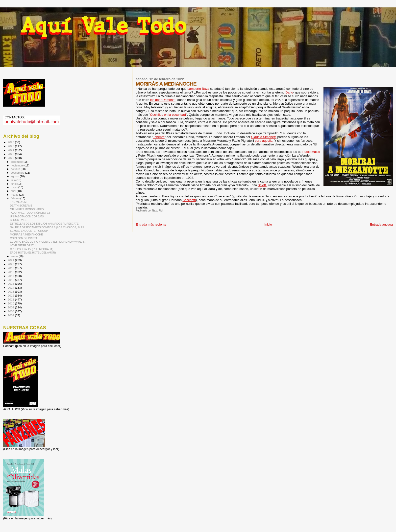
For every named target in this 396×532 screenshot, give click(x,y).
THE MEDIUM (18, 202)
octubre (16, 169)
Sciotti (262, 185)
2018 (11, 272)
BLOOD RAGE (19, 220)
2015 (11, 284)
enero (15, 256)
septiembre (18, 173)
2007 (11, 315)
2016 (11, 280)
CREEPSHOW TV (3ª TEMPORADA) (32, 249)
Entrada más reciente (151, 224)
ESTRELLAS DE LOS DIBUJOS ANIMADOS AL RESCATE (44, 224)
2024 (11, 150)
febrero (16, 198)
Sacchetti (189, 200)
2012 (11, 295)
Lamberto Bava (198, 89)
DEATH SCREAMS (21, 206)
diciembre (17, 162)
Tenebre (159, 137)
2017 (11, 276)
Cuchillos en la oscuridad (168, 115)
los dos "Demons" (163, 100)
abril (14, 191)
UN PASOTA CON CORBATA (27, 216)
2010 (11, 303)
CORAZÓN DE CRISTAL (24, 238)
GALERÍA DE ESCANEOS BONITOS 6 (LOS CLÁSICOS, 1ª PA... (48, 227)
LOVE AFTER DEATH (23, 245)
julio (14, 180)
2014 (11, 288)
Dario (289, 92)
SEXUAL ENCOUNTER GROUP (29, 231)
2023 (11, 154)
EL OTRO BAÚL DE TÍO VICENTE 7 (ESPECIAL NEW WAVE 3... (48, 242)
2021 (11, 260)
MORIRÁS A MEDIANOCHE (26, 234)
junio (14, 184)
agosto (15, 176)
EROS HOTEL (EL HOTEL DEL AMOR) (33, 253)
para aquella (264, 141)
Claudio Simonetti (264, 137)
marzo (15, 195)
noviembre (18, 165)
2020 (11, 264)
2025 (11, 146)
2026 (11, 142)
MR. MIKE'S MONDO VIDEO (27, 209)
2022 (11, 158)
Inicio (268, 224)
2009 (11, 307)
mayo (15, 187)
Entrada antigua (381, 224)
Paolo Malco (311, 152)
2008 (11, 311)
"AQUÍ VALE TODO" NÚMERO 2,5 (30, 213)
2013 (11, 291)
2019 (11, 268)
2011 (11, 299)
